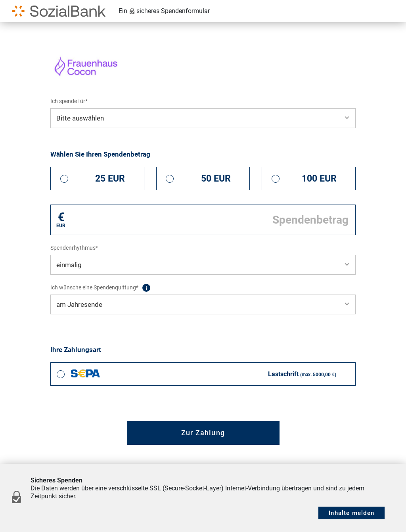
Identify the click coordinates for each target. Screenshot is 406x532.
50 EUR (216, 179)
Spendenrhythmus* (74, 248)
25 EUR (110, 179)
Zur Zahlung (203, 433)
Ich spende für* (69, 101)
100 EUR (319, 179)
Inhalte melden (351, 513)
